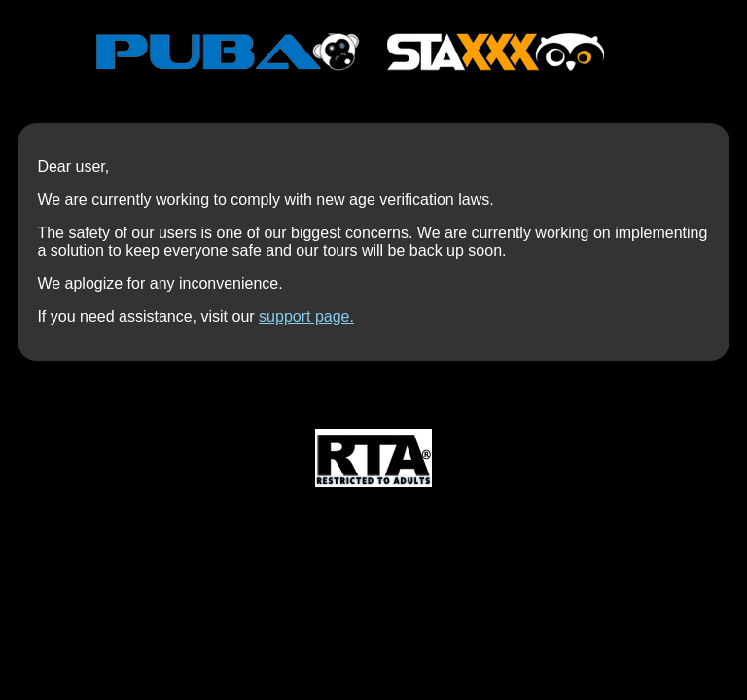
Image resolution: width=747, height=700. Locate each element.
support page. (306, 316)
